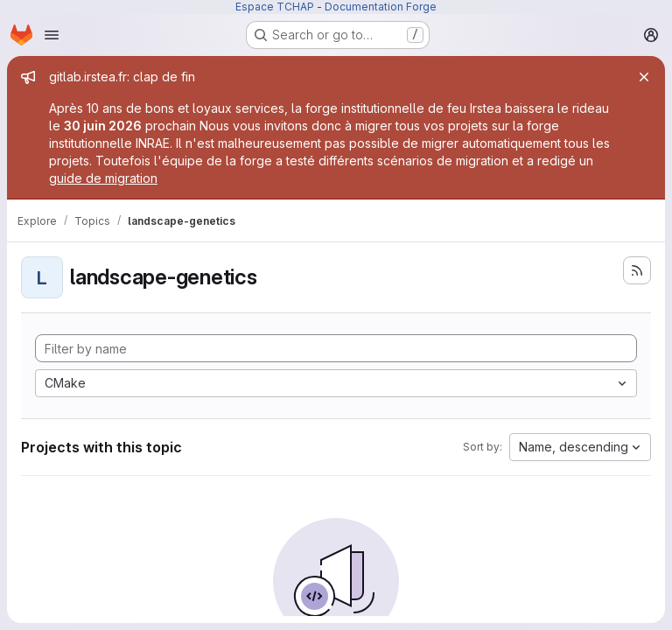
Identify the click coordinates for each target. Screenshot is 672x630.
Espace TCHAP (275, 7)
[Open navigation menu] (52, 35)
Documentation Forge (381, 7)
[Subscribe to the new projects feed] (637, 270)
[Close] (644, 77)
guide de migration (103, 178)
